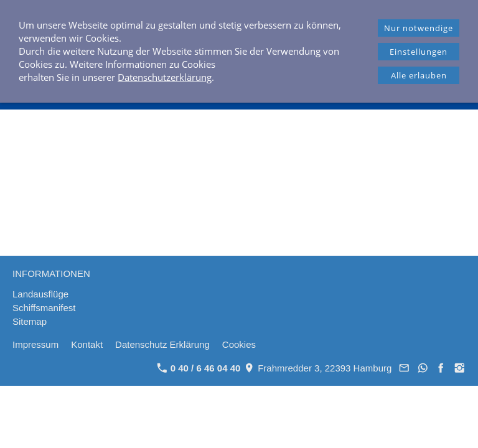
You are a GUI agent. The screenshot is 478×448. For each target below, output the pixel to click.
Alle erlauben (419, 75)
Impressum (35, 344)
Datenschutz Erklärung (162, 344)
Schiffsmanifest (44, 308)
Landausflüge (40, 294)
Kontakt (87, 344)
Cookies (239, 344)
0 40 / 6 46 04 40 (199, 368)
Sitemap (30, 321)
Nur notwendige (419, 28)
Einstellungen (419, 52)
